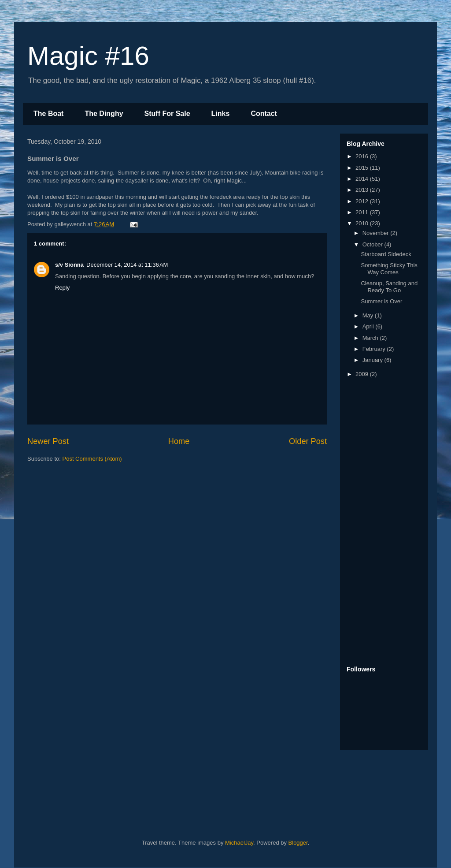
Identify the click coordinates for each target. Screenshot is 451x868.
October (373, 244)
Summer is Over (381, 301)
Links (221, 114)
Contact (264, 114)
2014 (363, 179)
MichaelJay (239, 843)
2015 (363, 168)
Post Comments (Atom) (92, 459)
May (369, 315)
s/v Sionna (69, 265)
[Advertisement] (382, 522)
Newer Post (48, 441)
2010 (363, 223)
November (377, 233)
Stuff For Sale (167, 114)
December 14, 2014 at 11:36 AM (127, 265)
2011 (363, 212)
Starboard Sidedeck (386, 254)
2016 (363, 156)
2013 (363, 190)
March (371, 338)
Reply (62, 288)
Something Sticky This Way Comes (389, 269)
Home (179, 441)
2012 (363, 201)
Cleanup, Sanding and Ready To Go (389, 287)
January (373, 360)
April (369, 326)
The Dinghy (104, 114)
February (375, 349)
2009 (363, 374)
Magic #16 (88, 56)
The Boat (48, 114)
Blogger (298, 843)
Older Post (308, 441)
